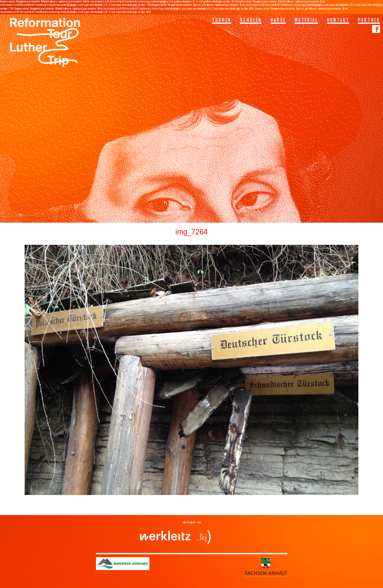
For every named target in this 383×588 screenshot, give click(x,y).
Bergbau (167, 509)
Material (306, 20)
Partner (369, 20)
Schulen (251, 20)
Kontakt (338, 20)
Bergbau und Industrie (187, 509)
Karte (278, 20)
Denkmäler (208, 509)
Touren (222, 20)
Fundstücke (223, 509)
